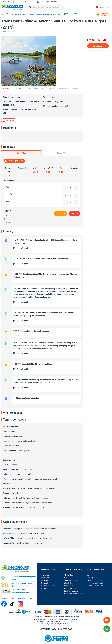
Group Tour (21, 153)
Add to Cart (60, 214)
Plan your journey (102, 14)
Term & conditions (55, 88)
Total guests (8, 222)
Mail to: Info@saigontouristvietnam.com (17, 2)
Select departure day (14, 161)
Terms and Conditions (96, 580)
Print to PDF (9, 121)
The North (45, 578)
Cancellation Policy (73, 88)
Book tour (17, 88)
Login (108, 7)
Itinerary (27, 88)
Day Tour (22, 14)
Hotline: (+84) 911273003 (47, 2)
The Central (45, 580)
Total (6, 215)
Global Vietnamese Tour (76, 14)
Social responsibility (95, 586)
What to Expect (39, 88)
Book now (74, 214)
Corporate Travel (55, 14)
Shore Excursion (31, 14)
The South (45, 583)
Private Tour (62, 153)
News (102, 7)
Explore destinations (6, 14)
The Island (45, 588)
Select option (98, 46)
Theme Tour (15, 14)
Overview (6, 88)
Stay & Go (39, 14)
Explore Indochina (66, 14)
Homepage (45, 575)
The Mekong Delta (48, 586)
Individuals (46, 14)
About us (91, 575)
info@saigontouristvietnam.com (20, 598)
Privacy (90, 578)
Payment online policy (96, 583)
